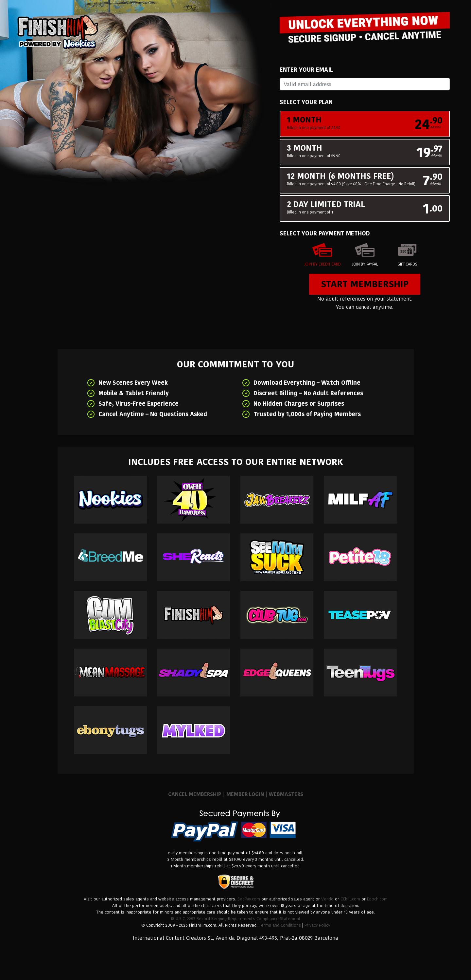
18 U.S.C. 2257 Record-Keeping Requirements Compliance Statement (235, 919)
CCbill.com (350, 899)
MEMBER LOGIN (245, 794)
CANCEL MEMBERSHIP (195, 794)
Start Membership (365, 284)
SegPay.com (249, 899)
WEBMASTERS (286, 794)
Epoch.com (377, 899)
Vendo (327, 899)
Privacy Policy (317, 925)
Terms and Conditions (280, 925)
